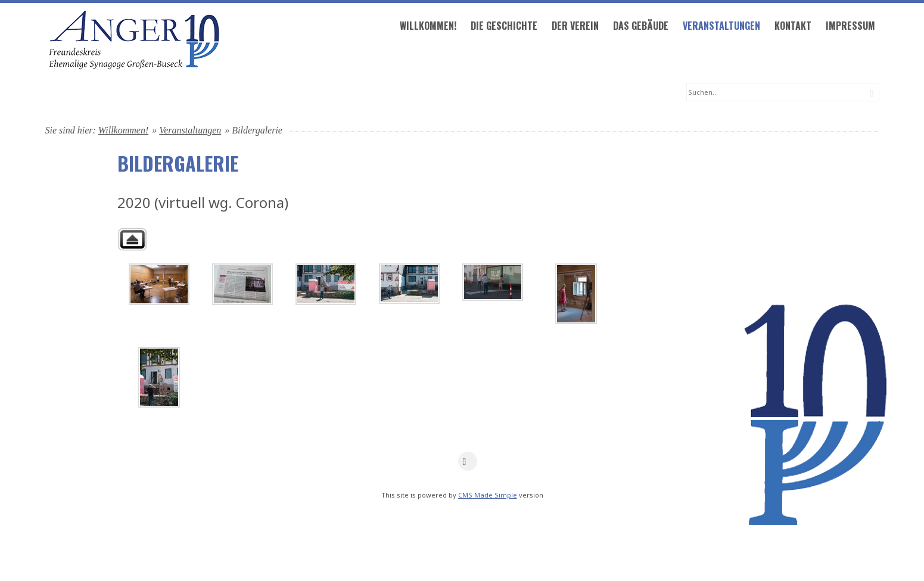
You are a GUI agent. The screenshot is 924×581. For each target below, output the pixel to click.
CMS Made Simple (488, 540)
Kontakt (537, 93)
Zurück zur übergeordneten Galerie (132, 284)
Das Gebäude (385, 93)
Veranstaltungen (466, 93)
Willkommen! (172, 93)
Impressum (595, 93)
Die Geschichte (248, 93)
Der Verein (320, 93)
